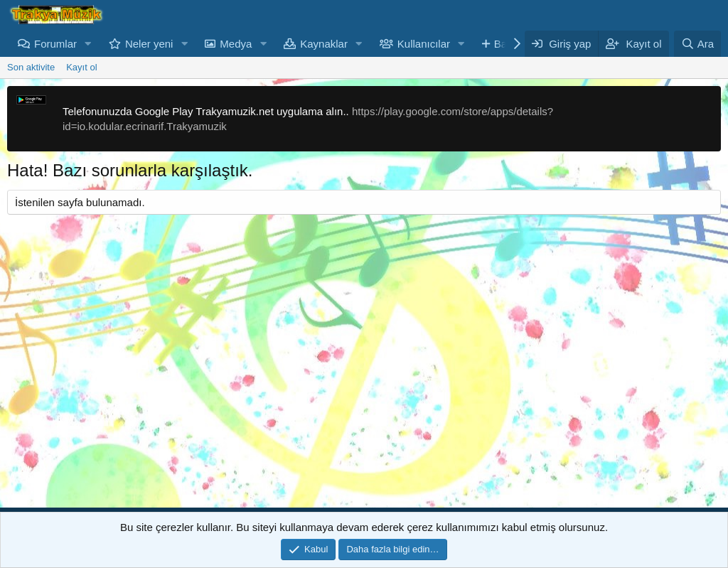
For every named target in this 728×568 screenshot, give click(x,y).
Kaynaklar (324, 44)
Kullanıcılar (424, 44)
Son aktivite (31, 67)
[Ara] (697, 44)
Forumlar (55, 44)
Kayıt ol (81, 67)
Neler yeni (149, 44)
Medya (236, 44)
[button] (88, 44)
